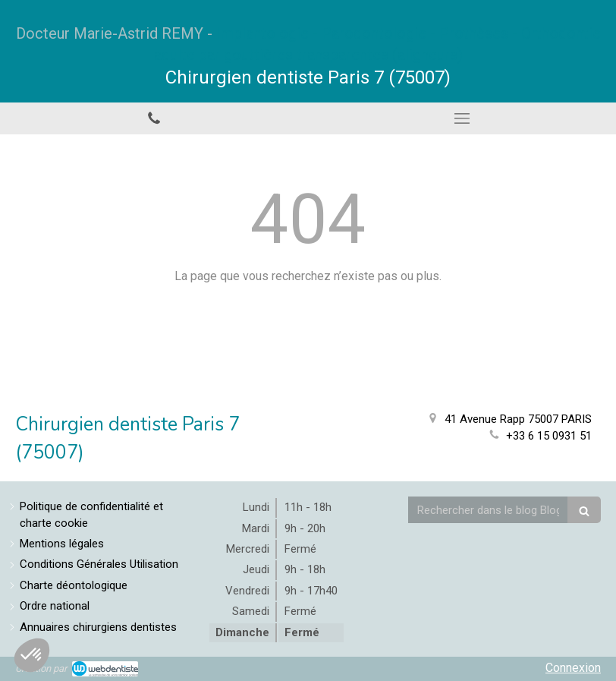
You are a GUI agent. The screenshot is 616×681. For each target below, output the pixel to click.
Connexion (573, 668)
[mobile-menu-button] (462, 118)
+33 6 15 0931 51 (549, 436)
